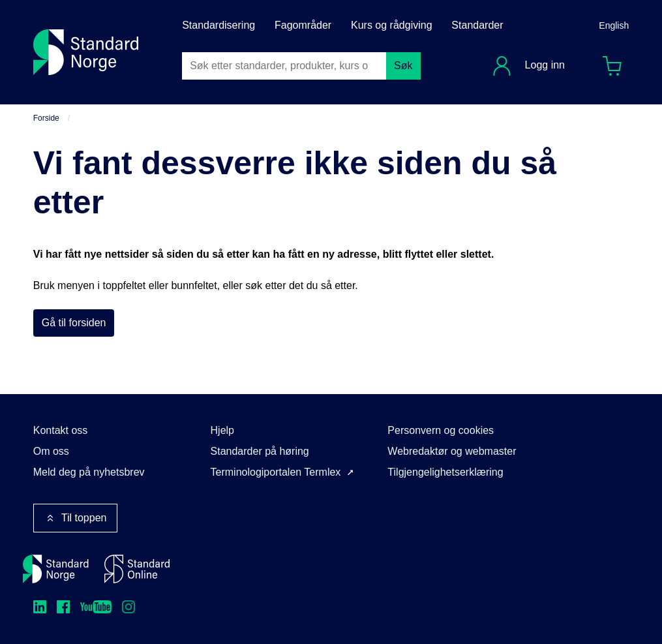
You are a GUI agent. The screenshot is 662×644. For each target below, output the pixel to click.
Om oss (51, 451)
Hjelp (222, 430)
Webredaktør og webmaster (452, 451)
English (614, 25)
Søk (403, 66)
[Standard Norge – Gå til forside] (56, 569)
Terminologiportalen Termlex (276, 472)
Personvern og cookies (441, 430)
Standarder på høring (260, 451)
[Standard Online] (137, 569)
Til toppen (76, 518)
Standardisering (218, 25)
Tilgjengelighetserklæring (445, 472)
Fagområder (303, 25)
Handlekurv (616, 63)
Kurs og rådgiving (392, 25)
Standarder (477, 25)
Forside (46, 118)
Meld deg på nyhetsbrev (89, 472)
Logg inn (543, 65)
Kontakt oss (61, 430)
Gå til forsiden (74, 323)
